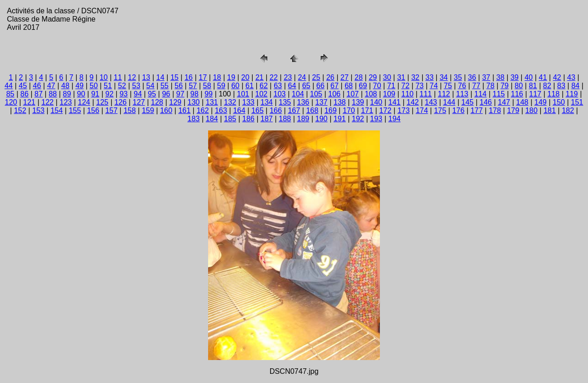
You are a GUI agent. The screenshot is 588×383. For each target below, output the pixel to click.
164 (239, 110)
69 (363, 86)
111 (426, 94)
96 (166, 94)
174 (422, 110)
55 (164, 86)
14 (160, 77)
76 (462, 86)
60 (235, 86)
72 (406, 86)
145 (467, 102)
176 (458, 110)
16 (189, 77)
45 (23, 86)
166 (276, 110)
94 (138, 94)
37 (486, 77)
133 (248, 102)
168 (312, 110)
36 (472, 77)
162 (203, 110)
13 (146, 77)
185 (230, 119)
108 (371, 94)
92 (109, 94)
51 (108, 86)
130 (194, 102)
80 (519, 86)
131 (212, 102)
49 (79, 86)
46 (37, 86)
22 (274, 77)
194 (394, 119)
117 (535, 94)
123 (66, 102)
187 (267, 119)
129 (175, 102)
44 (9, 86)
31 (401, 77)
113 (462, 94)
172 (385, 110)
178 (495, 110)
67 (334, 86)
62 (264, 86)
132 (230, 102)
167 (294, 110)
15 (175, 77)
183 (194, 119)
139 (358, 102)
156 (93, 110)
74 (434, 86)
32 (415, 77)
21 (260, 77)
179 (513, 110)
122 (48, 102)
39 (514, 77)
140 (376, 102)
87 (39, 94)
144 (449, 102)
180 (531, 110)
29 (373, 77)
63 (278, 86)
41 (543, 77)
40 (529, 77)
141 (394, 102)
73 (419, 86)
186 (248, 119)
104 (298, 94)
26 (330, 77)
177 (477, 110)
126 (121, 102)
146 (486, 102)
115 (499, 94)
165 (257, 110)
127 (139, 102)
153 (38, 110)
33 (430, 77)
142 (413, 102)
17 (203, 77)
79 (504, 86)
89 (67, 94)
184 (212, 119)
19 (231, 77)
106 (335, 94)
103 (280, 94)
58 (207, 86)
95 (152, 94)
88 (53, 94)
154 (57, 110)
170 (349, 110)
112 (444, 94)
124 (84, 102)
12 (132, 77)
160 (166, 110)
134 (267, 102)
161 (184, 110)
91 (95, 94)
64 (292, 86)
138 (340, 102)
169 (331, 110)
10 (104, 77)
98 (194, 94)
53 (136, 86)
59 (221, 86)
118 (554, 94)
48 (65, 86)
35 (458, 77)
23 (288, 77)
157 (111, 110)
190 (321, 119)
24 (302, 77)
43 (571, 77)
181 (550, 110)
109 (389, 94)
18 (217, 77)
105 (316, 94)
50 (94, 86)
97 (181, 94)
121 (29, 102)
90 (81, 94)
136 (303, 102)
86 (24, 94)
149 (540, 102)
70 (377, 86)
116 (517, 94)
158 (130, 110)
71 (391, 86)
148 (523, 102)
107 (353, 94)
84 (576, 86)
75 (448, 86)
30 (387, 77)
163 (221, 110)
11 (118, 77)
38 (500, 77)
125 (102, 102)
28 (359, 77)
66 (320, 86)
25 (316, 77)
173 (404, 110)
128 (157, 102)
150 (559, 102)
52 (122, 86)
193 (376, 119)
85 (10, 94)
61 (249, 86)
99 (209, 94)
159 (148, 110)
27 (345, 77)
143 (431, 102)
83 (561, 86)
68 (349, 86)
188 (285, 119)
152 (20, 110)
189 (303, 119)
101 (243, 94)
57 (193, 86)
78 (491, 86)
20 (245, 77)
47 (51, 86)
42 (557, 77)
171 (367, 110)
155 (75, 110)
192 (358, 119)
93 (124, 94)
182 (568, 110)
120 (11, 102)
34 (444, 77)
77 (476, 86)
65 (306, 86)
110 (408, 94)
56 (179, 86)
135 (285, 102)
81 (533, 86)
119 (572, 94)
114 (481, 94)
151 (577, 102)
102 (262, 94)
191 (340, 119)
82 (547, 86)
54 (150, 86)
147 (504, 102)
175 (440, 110)
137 (321, 102)
